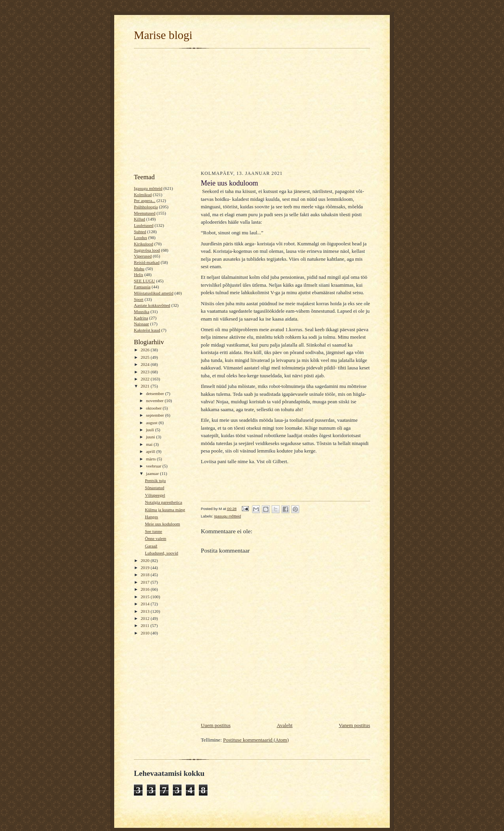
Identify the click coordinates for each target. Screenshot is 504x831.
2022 (145, 379)
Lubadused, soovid (161, 553)
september (156, 415)
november (155, 401)
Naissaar (141, 324)
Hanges (152, 517)
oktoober (155, 408)
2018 (145, 575)
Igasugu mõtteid (148, 188)
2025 (145, 357)
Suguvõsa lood (147, 250)
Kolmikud (143, 195)
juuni (151, 437)
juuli (151, 430)
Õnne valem (156, 538)
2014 (145, 604)
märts (152, 459)
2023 (145, 372)
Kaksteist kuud (147, 330)
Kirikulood (144, 244)
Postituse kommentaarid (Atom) (256, 740)
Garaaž (151, 546)
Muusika (142, 312)
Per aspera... (145, 200)
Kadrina (141, 318)
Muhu (139, 269)
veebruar (154, 466)
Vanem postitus (354, 725)
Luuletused (144, 225)
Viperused (143, 256)
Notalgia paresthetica (164, 502)
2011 (145, 625)
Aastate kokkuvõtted (152, 305)
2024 (145, 364)
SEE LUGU (145, 281)
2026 (145, 350)
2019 (145, 568)
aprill (151, 451)
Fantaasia (142, 287)
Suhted (140, 232)
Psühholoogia (146, 207)
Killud (140, 219)
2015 (145, 597)
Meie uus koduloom (162, 524)
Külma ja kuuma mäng (165, 510)
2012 (145, 618)
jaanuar (153, 473)
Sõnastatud (155, 488)
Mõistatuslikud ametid (154, 293)
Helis (139, 275)
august (152, 423)
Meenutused (145, 213)
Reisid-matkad (147, 262)
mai (150, 444)
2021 (145, 386)
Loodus (141, 237)
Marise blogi (163, 35)
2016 (145, 589)
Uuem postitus (216, 725)
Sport (139, 299)
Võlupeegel (155, 495)
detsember (156, 393)
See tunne (154, 531)
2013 (145, 611)
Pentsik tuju (155, 480)
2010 (145, 633)
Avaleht (285, 725)
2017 (145, 582)
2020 (145, 560)
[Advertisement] (252, 109)
